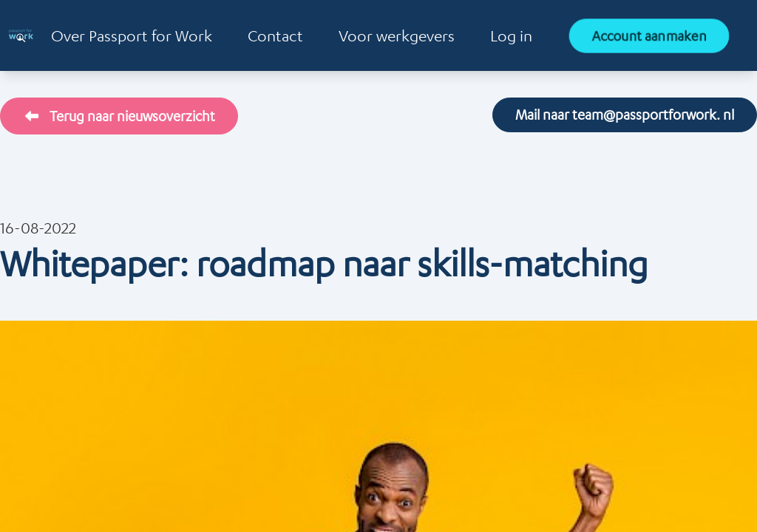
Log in (511, 35)
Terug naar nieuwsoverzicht (119, 116)
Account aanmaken (649, 35)
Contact (275, 35)
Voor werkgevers (397, 35)
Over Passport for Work (132, 35)
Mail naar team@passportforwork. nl (625, 115)
